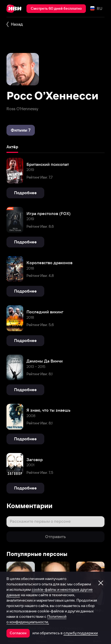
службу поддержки (81, 633)
